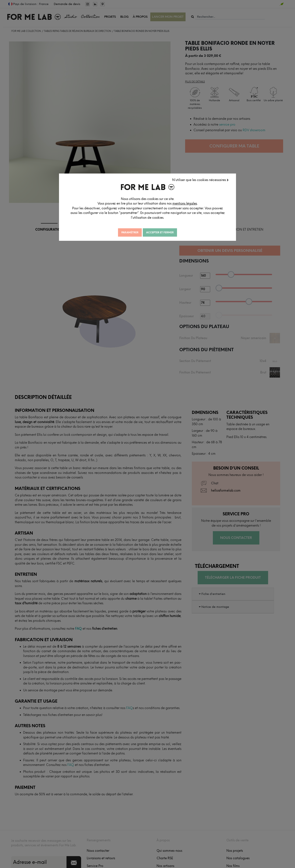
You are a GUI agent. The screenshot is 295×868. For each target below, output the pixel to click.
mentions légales (185, 204)
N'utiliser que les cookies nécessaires (200, 180)
